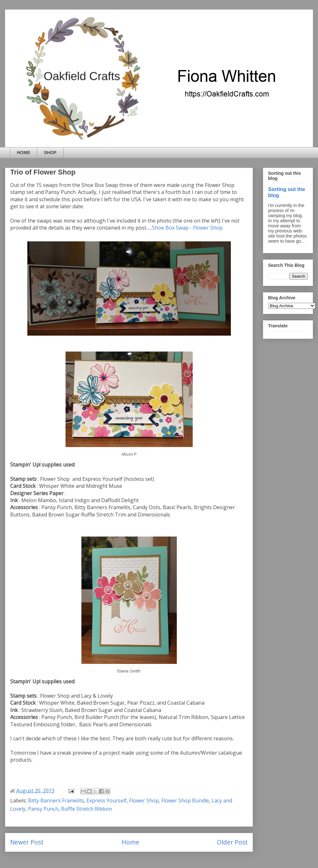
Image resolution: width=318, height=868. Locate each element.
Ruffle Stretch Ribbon (86, 809)
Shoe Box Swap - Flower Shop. (188, 228)
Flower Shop (144, 800)
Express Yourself (107, 800)
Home (130, 842)
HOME (24, 153)
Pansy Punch (43, 809)
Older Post (232, 842)
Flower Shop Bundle (185, 800)
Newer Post (27, 842)
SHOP (50, 153)
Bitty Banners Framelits (56, 800)
